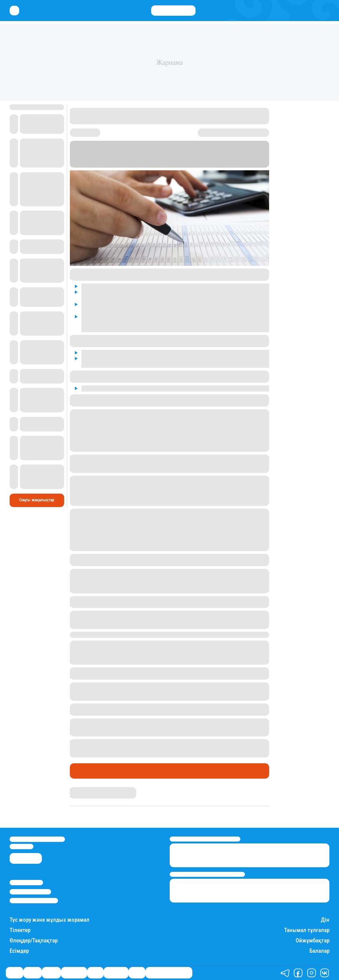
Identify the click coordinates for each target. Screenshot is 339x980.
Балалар (319, 951)
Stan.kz (205, 165)
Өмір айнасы (74, 973)
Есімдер (19, 951)
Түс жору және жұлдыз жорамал (50, 920)
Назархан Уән (82, 790)
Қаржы (32, 973)
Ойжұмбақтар (313, 941)
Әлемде (51, 973)
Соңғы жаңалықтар (37, 500)
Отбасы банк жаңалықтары (169, 973)
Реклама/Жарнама (30, 892)
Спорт (95, 973)
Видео (137, 973)
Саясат (82, 771)
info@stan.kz (21, 847)
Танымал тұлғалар (307, 930)
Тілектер (20, 930)
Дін (325, 920)
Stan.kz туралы (26, 883)
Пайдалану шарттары (34, 901)
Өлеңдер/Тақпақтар (34, 941)
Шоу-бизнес (116, 973)
